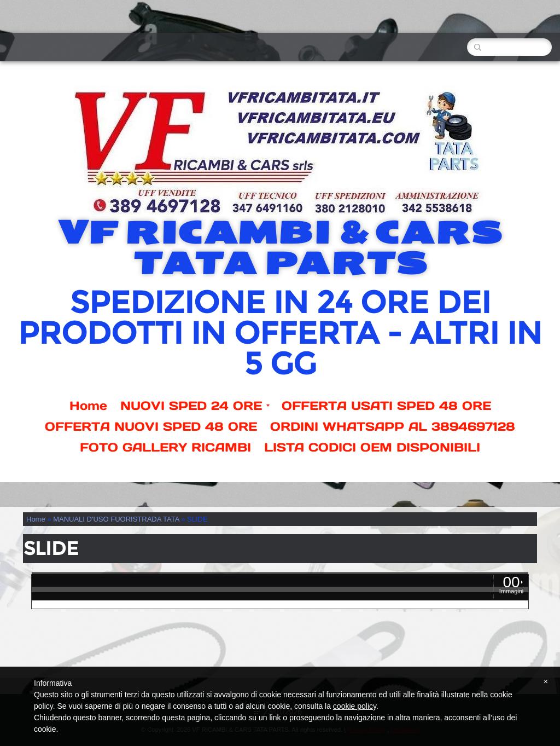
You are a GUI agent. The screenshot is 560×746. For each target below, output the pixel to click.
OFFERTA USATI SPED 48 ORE (386, 406)
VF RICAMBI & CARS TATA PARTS (280, 248)
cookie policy (355, 706)
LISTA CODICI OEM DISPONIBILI (372, 447)
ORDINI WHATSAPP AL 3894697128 (393, 426)
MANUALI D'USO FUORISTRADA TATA (116, 519)
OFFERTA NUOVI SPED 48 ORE (151, 426)
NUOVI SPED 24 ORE (195, 406)
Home (88, 406)
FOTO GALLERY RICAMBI (165, 447)
